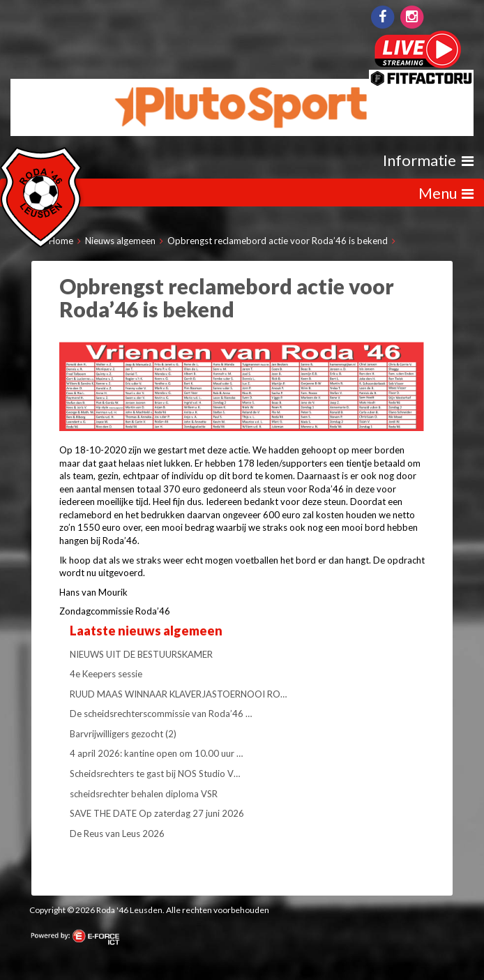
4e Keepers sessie (106, 674)
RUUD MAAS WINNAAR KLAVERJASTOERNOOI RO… (178, 694)
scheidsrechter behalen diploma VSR (144, 794)
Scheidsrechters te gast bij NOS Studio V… (155, 774)
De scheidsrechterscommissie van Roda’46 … (161, 714)
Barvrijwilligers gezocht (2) (123, 734)
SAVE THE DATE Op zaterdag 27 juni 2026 (157, 813)
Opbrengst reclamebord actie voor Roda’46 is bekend (278, 241)
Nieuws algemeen (120, 241)
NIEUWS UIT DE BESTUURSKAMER (141, 654)
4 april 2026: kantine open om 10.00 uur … (156, 753)
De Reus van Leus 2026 (117, 834)
